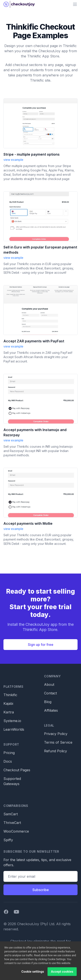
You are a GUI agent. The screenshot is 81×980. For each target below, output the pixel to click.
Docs (8, 761)
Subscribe (41, 890)
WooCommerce (16, 831)
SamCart (11, 814)
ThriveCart (12, 823)
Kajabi (8, 703)
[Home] (19, 4)
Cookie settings (33, 973)
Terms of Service (58, 742)
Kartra (9, 712)
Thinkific (10, 695)
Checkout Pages (17, 770)
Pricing (9, 753)
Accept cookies (62, 973)
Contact (50, 693)
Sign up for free (41, 645)
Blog (48, 702)
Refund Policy (56, 751)
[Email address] (40, 876)
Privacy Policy (56, 734)
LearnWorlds (14, 729)
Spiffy (8, 840)
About (49, 684)
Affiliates (51, 710)
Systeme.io (12, 721)
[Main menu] (75, 4)
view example (13, 160)
